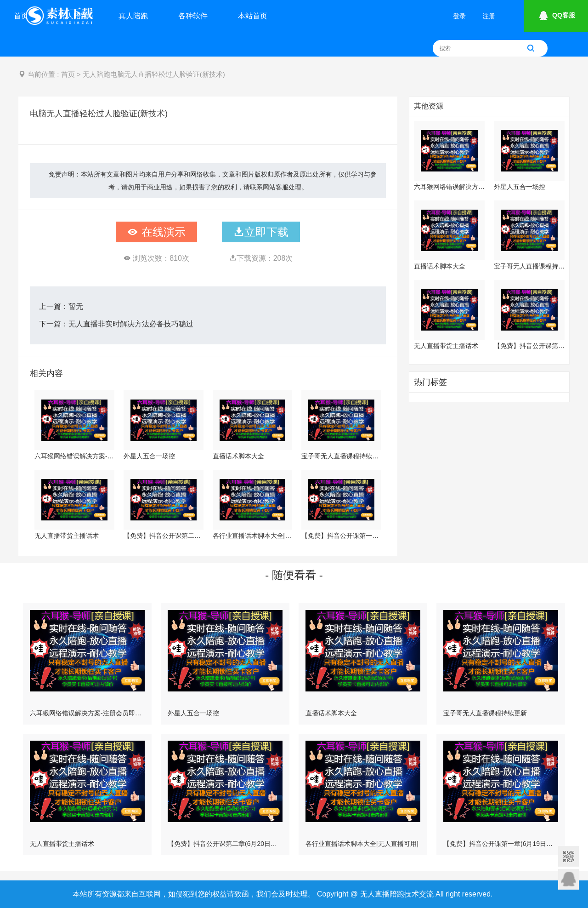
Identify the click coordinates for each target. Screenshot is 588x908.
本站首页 (253, 16)
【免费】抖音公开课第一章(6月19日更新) (341, 536)
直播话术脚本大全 (238, 456)
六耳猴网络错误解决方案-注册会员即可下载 (74, 456)
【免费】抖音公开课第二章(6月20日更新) (164, 536)
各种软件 (193, 16)
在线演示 (156, 232)
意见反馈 (568, 879)
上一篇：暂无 (61, 306)
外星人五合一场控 (149, 456)
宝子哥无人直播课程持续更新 (341, 456)
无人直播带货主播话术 (67, 536)
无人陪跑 (73, 16)
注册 (489, 16)
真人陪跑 (133, 16)
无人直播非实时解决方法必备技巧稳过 (131, 324)
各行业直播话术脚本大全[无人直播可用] (253, 536)
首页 (21, 16)
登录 (459, 16)
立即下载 (261, 232)
